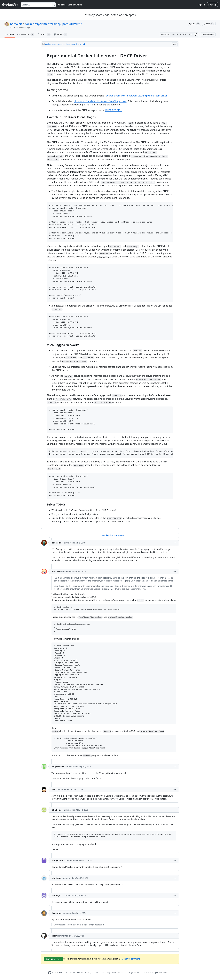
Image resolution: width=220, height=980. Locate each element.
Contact (121, 972)
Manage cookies (133, 972)
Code (10, 34)
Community (106, 972)
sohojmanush (59, 860)
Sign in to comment (131, 959)
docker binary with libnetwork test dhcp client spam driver (136, 96)
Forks (61, 34)
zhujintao (57, 878)
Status (96, 972)
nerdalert (16, 24)
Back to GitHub (75, 5)
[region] (110, 288)
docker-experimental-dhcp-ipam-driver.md (53, 24)
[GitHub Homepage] (50, 973)
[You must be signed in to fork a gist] (209, 24)
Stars (44, 34)
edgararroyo (58, 767)
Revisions (26, 34)
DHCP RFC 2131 (114, 110)
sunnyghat (57, 896)
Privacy (80, 972)
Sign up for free (53, 959)
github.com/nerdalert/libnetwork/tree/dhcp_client (100, 101)
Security (88, 972)
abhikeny (56, 810)
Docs (114, 972)
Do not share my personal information (157, 972)
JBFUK (55, 789)
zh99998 (56, 571)
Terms (73, 972)
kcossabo (56, 913)
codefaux (56, 543)
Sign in (201, 5)
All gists (62, 5)
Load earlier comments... (114, 535)
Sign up (212, 5)
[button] (196, 34)
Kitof (54, 936)
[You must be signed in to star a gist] (195, 24)
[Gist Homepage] (10, 5)
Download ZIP (208, 34)
